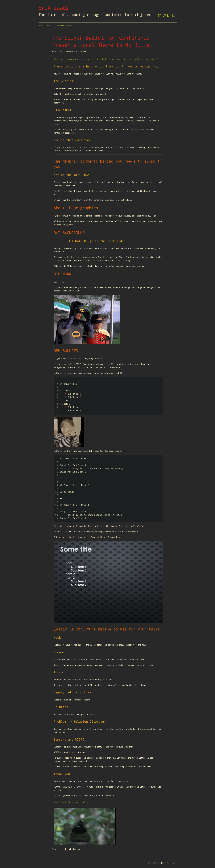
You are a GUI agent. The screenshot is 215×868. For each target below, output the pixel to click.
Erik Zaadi (54, 8)
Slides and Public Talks (66, 25)
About (48, 25)
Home (41, 25)
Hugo (173, 863)
